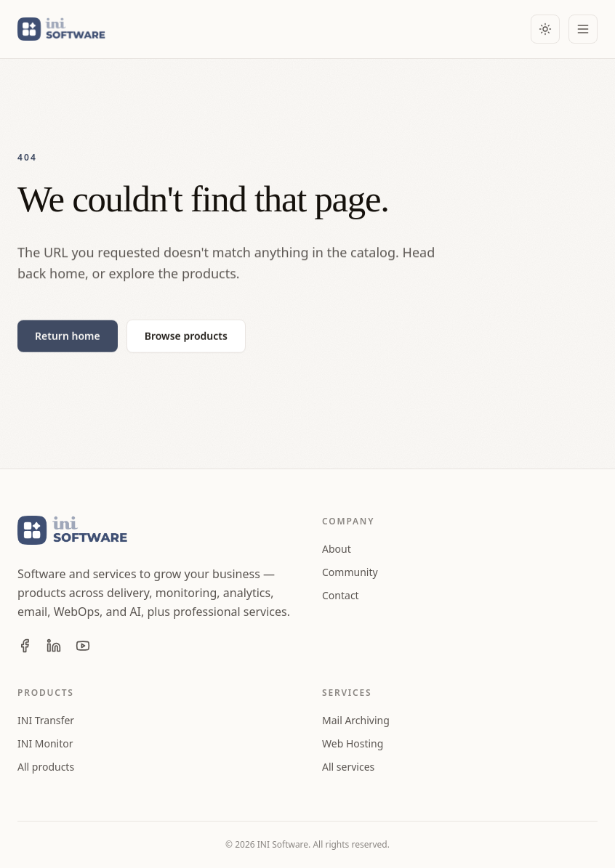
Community (350, 572)
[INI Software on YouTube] (83, 646)
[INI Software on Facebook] (25, 646)
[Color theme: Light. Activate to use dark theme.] (545, 29)
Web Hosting (353, 743)
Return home (68, 336)
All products (46, 767)
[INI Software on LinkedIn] (54, 646)
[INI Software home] (64, 29)
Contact (341, 595)
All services (348, 767)
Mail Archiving (356, 720)
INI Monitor (45, 743)
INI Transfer (46, 720)
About (337, 549)
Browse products (186, 336)
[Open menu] (583, 29)
